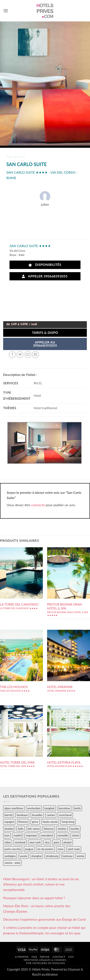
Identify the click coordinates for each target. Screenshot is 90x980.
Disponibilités (45, 265)
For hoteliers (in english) (45, 963)
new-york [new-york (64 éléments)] (35, 842)
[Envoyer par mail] (28, 355)
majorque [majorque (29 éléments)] (31, 835)
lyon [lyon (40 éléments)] (7, 835)
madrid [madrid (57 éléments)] (18, 835)
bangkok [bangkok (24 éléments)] (49, 808)
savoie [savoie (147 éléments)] (24, 856)
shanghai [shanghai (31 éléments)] (36, 856)
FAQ (34, 957)
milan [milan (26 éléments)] (8, 842)
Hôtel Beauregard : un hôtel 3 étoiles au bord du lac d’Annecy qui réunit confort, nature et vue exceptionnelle (41, 884)
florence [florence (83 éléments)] (23, 822)
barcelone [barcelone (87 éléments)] (64, 808)
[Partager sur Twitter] (20, 355)
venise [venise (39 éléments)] (80, 856)
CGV (71, 957)
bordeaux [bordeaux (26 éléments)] (22, 815)
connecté (38, 505)
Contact (59, 957)
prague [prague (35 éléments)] (29, 849)
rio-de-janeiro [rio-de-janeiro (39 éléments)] (45, 849)
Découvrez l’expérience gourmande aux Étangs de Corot (45, 919)
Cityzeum (74, 969)
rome (21, 157)
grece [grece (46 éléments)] (35, 822)
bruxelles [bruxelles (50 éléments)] (37, 815)
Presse (45, 957)
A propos (22, 957)
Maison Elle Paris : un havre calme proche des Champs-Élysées (37, 909)
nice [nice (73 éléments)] (47, 842)
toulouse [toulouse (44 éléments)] (67, 856)
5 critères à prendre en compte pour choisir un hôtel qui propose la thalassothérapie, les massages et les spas (44, 930)
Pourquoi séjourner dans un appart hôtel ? (34, 898)
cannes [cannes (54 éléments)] (51, 815)
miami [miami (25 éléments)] (75, 835)
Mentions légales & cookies (45, 960)
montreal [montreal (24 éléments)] (20, 842)
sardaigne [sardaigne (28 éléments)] (10, 856)
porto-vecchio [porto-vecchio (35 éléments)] (13, 849)
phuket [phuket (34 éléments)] (67, 842)
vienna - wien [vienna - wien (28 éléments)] (12, 863)
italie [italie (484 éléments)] (21, 829)
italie (10, 157)
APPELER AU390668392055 (45, 344)
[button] (6, 11)
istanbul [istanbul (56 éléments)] (9, 829)
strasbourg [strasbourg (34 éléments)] (52, 856)
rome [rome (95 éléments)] (61, 849)
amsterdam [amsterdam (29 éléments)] (34, 808)
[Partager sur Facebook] (12, 355)
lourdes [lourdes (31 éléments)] (75, 829)
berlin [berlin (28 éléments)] (78, 808)
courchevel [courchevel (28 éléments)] (65, 815)
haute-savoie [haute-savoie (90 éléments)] (50, 822)
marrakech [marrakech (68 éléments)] (47, 835)
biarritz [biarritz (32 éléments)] (9, 815)
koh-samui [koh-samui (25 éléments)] (34, 829)
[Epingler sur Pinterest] (35, 355)
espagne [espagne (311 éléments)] (9, 822)
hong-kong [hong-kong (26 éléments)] (68, 822)
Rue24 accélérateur (45, 974)
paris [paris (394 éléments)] (57, 842)
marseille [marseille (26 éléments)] (63, 835)
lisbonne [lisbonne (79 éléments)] (49, 829)
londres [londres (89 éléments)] (62, 829)
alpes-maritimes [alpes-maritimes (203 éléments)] (14, 808)
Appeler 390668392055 (45, 276)
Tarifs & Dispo (45, 333)
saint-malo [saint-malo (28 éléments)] (74, 849)
